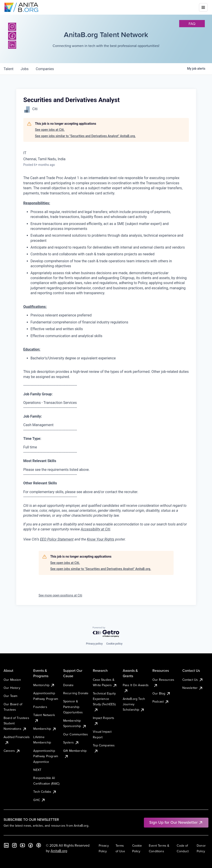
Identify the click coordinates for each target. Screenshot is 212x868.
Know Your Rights (101, 539)
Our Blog (162, 693)
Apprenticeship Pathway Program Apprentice (46, 756)
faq (192, 24)
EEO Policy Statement (57, 539)
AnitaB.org (59, 851)
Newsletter (193, 688)
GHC (39, 800)
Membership (45, 729)
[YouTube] (22, 845)
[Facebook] (31, 845)
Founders (40, 707)
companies (45, 69)
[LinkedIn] (6, 845)
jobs (25, 69)
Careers (12, 751)
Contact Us (193, 680)
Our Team (10, 696)
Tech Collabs (45, 792)
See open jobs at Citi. (50, 130)
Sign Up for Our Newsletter (176, 822)
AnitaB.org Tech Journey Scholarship (134, 704)
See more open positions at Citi (60, 595)
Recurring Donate (76, 693)
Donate (68, 685)
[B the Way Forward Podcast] (39, 845)
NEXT (37, 770)
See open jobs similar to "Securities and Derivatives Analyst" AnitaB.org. (85, 136)
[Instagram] (12, 27)
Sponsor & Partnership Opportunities (73, 707)
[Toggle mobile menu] (203, 7)
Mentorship (44, 685)
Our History (12, 688)
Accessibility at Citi (95, 529)
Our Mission (12, 680)
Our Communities (76, 734)
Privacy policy (94, 644)
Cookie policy (114, 644)
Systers (71, 742)
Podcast (161, 701)
